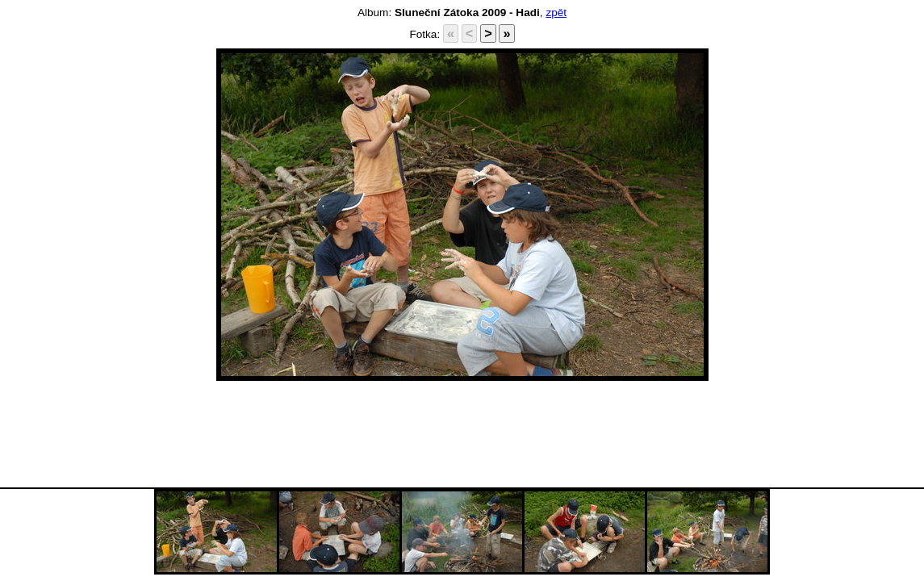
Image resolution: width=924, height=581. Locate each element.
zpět (556, 13)
